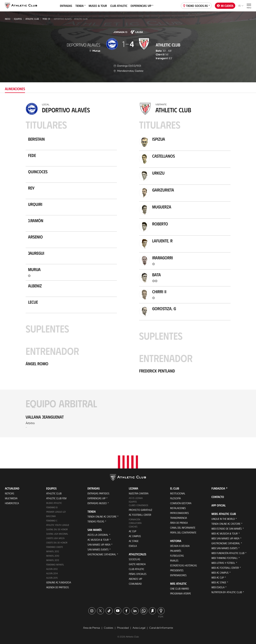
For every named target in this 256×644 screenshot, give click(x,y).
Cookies (108, 628)
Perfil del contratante (183, 532)
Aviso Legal (139, 628)
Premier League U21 (56, 512)
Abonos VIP (135, 579)
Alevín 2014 (52, 573)
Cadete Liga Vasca (55, 538)
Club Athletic (119, 6)
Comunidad (135, 584)
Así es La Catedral (98, 535)
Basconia (51, 516)
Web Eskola (218, 587)
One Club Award (180, 588)
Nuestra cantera (139, 493)
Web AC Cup (218, 577)
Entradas (66, 6)
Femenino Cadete (55, 547)
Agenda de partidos (58, 587)
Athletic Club (32, 19)
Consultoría (135, 523)
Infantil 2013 (53, 560)
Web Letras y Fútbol (223, 563)
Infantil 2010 (53, 556)
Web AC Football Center (225, 568)
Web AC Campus (220, 573)
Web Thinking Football (225, 558)
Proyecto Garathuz (140, 510)
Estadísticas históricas (184, 565)
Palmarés (176, 551)
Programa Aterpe (180, 593)
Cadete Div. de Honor (57, 543)
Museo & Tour (98, 6)
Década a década (180, 546)
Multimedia (11, 498)
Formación (134, 519)
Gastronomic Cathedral (102, 554)
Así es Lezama (136, 498)
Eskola (133, 546)
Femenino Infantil (55, 565)
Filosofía (175, 498)
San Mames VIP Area (99, 544)
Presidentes (177, 570)
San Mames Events (98, 549)
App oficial (219, 505)
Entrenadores (178, 575)
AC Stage (134, 541)
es (241, 6)
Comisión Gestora (181, 503)
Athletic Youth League (58, 525)
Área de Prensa (179, 523)
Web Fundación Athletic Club (228, 553)
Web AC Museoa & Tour (225, 533)
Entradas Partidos (98, 493)
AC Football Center (140, 515)
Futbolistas (177, 556)
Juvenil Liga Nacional (57, 534)
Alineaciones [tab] (15, 89)
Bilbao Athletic (54, 503)
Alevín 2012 (52, 569)
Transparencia (179, 518)
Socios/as (135, 559)
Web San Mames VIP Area (225, 538)
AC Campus (135, 536)
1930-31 (46, 19)
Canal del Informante (183, 528)
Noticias (10, 493)
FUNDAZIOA (218, 488)
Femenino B (52, 507)
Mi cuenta (225, 6)
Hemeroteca (12, 503)
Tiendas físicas (96, 521)
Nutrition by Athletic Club (227, 592)
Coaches (133, 527)
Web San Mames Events (224, 548)
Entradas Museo (97, 503)
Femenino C (52, 521)
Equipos (18, 19)
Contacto (218, 497)
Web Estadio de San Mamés (227, 529)
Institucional (178, 493)
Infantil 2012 (53, 551)
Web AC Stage (219, 582)
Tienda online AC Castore (102, 516)
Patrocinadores (180, 513)
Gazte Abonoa (137, 564)
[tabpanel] (128, 269)
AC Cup (132, 531)
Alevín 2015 (52, 578)
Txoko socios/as (196, 5)
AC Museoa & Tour (98, 540)
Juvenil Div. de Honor (57, 529)
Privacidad (123, 628)
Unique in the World (223, 519)
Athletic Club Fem (56, 498)
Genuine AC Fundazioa (59, 582)
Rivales (174, 560)
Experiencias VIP (142, 6)
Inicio (8, 19)
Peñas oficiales (138, 574)
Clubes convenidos (139, 505)
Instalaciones (178, 508)
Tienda (80, 6)
